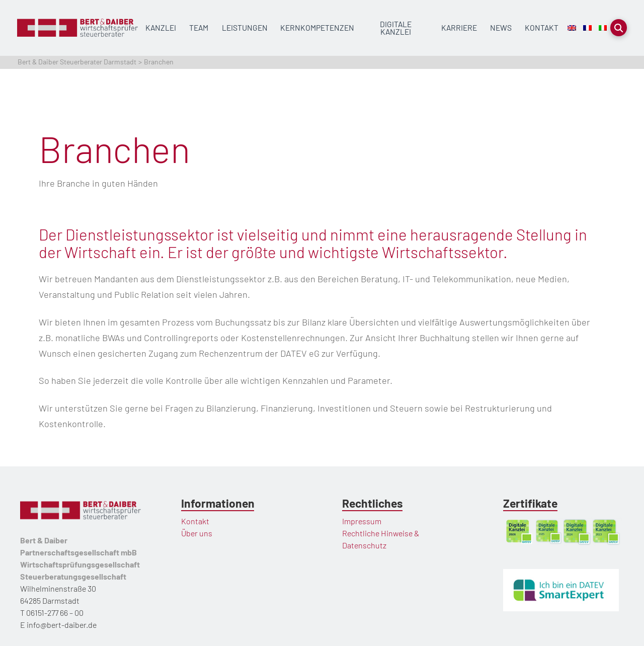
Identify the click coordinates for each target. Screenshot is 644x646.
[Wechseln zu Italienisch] (603, 28)
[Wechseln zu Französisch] (587, 28)
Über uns (197, 533)
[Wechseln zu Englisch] (572, 28)
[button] (619, 28)
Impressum (362, 521)
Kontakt (195, 521)
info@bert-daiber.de (62, 625)
